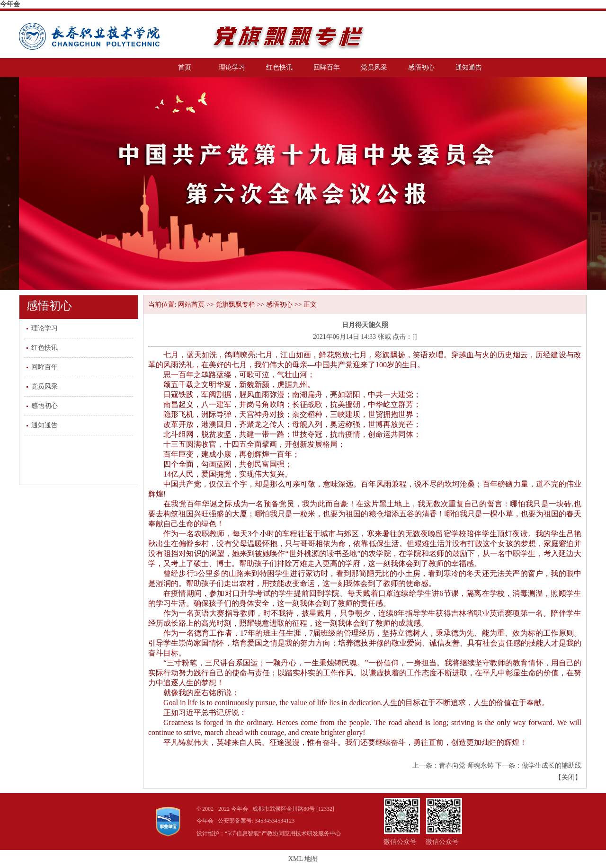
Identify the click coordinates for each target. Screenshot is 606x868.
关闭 (568, 777)
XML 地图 (303, 859)
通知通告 (469, 67)
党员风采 (374, 67)
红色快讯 (279, 67)
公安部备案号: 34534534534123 (256, 821)
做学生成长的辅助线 (552, 766)
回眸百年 (327, 67)
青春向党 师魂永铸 (466, 766)
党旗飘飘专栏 (235, 305)
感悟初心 (421, 67)
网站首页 (191, 305)
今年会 (10, 4)
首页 (185, 67)
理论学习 (232, 67)
